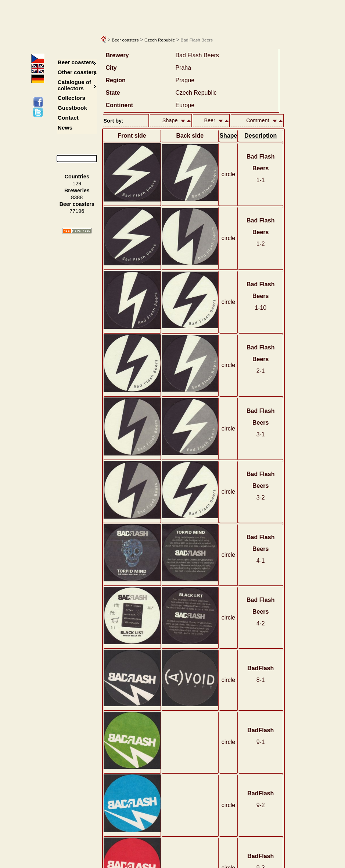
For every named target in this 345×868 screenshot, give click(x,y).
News (65, 128)
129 (77, 184)
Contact (68, 118)
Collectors (71, 98)
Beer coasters (125, 40)
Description (260, 136)
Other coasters (78, 72)
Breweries (77, 190)
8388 (77, 197)
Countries (77, 177)
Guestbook (72, 108)
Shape (228, 136)
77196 (77, 211)
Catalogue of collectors (74, 85)
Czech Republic (160, 40)
